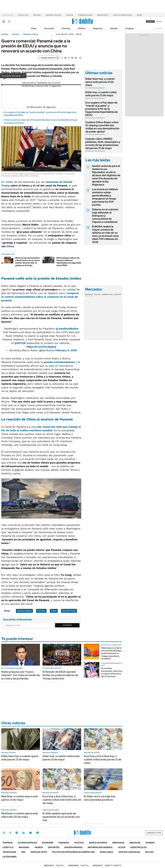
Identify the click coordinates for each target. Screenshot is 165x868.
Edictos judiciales (129, 852)
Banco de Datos (98, 843)
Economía (49, 28)
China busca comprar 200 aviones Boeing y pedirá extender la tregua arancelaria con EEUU (112, 653)
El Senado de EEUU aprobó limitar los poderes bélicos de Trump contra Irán (60, 675)
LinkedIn (23, 833)
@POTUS (20, 343)
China (10, 246)
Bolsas (97, 294)
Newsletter (159, 28)
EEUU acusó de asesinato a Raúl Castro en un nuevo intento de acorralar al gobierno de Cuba (28, 262)
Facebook (10, 833)
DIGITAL (54, 865)
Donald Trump (69, 611)
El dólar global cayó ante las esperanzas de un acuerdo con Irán (61, 817)
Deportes (54, 847)
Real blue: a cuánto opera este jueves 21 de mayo (20, 798)
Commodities (107, 294)
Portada (8, 843)
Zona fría (70, 15)
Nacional (24, 847)
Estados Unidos (31, 34)
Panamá (41, 611)
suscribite (150, 21)
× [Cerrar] (24, 76)
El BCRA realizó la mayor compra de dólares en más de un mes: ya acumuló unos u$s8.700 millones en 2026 (105, 234)
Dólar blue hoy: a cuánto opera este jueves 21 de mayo (100, 82)
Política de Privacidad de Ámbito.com (73, 852)
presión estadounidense (59, 362)
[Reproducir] (41, 81)
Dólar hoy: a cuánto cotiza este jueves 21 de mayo (101, 94)
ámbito (5, 34)
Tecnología (9, 852)
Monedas (89, 294)
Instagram (17, 833)
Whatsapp (38, 833)
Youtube (30, 833)
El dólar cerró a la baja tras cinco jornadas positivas (100, 798)
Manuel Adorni (103, 15)
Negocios (98, 28)
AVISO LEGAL (107, 852)
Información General (100, 847)
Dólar (34, 28)
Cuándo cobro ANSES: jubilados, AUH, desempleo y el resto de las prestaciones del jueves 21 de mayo (103, 143)
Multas (149, 852)
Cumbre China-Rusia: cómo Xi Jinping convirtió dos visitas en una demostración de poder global (102, 127)
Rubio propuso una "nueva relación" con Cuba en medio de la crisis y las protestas (21, 675)
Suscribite (67, 625)
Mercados (37, 15)
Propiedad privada (85, 15)
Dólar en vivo (23, 15)
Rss (23, 852)
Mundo (16, 34)
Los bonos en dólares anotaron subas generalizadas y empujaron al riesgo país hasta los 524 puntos (105, 197)
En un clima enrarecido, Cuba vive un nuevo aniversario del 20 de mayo (112, 672)
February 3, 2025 (66, 350)
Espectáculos (139, 847)
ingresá (159, 21)
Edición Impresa (74, 847)
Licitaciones (10, 857)
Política (82, 28)
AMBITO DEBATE (107, 865)
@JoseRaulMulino (67, 329)
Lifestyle (8, 847)
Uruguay (130, 28)
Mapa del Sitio (39, 852)
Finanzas (66, 28)
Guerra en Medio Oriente (123, 15)
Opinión (114, 28)
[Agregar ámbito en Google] (49, 58)
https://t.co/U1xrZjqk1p (41, 347)
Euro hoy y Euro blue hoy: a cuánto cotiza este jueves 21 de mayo (103, 759)
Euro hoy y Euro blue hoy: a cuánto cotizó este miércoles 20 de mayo (62, 800)
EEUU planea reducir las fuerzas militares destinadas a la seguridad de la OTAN (69, 262)
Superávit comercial (53, 15)
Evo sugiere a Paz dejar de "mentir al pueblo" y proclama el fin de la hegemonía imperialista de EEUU (102, 109)
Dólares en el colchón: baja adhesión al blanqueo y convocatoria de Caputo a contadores (105, 216)
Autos (122, 847)
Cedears (117, 294)
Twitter (4, 833)
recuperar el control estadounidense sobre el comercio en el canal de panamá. (40, 297)
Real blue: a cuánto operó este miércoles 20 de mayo (20, 815)
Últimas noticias (27, 843)
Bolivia (139, 15)
